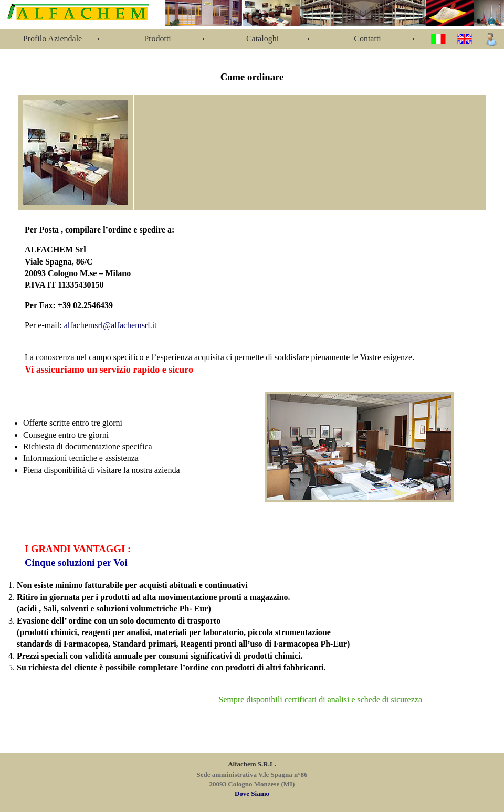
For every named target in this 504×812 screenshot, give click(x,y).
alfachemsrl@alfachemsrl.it (111, 325)
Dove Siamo (252, 793)
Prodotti (157, 39)
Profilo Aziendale (52, 39)
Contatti (367, 39)
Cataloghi (262, 39)
